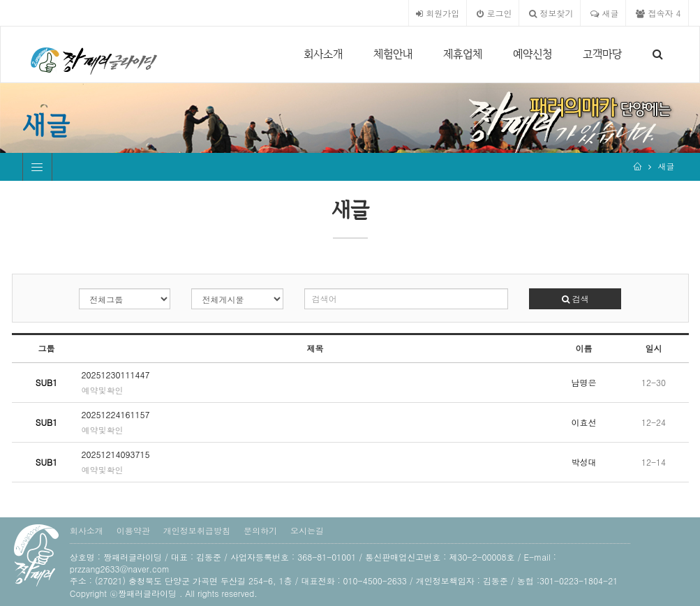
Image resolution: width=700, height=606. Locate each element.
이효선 (584, 422)
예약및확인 (103, 390)
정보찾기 (551, 13)
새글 (604, 13)
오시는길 (307, 530)
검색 (575, 298)
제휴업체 (463, 54)
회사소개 (323, 54)
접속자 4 (658, 13)
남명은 (584, 382)
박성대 (584, 462)
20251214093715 (116, 454)
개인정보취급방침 (197, 530)
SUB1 (47, 382)
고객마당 (602, 54)
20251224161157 (116, 414)
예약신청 (533, 54)
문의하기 (260, 530)
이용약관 (133, 530)
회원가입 (438, 13)
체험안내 (393, 54)
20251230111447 (116, 375)
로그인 (494, 13)
